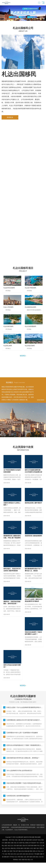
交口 (16, 857)
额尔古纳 (21, 851)
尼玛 (41, 843)
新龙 (37, 857)
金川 (43, 851)
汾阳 (34, 857)
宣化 (9, 848)
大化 (40, 857)
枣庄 (27, 846)
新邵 (9, 843)
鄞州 (31, 840)
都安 (6, 846)
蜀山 (24, 843)
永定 (6, 854)
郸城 (12, 848)
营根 (31, 851)
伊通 (25, 848)
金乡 (18, 854)
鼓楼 (27, 843)
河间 (15, 846)
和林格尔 (16, 860)
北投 (27, 854)
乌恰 (20, 860)
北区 (25, 857)
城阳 (6, 843)
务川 (38, 843)
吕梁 (34, 840)
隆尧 (28, 848)
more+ (23, 356)
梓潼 (19, 857)
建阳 (38, 854)
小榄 (19, 840)
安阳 (11, 851)
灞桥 (41, 854)
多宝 (15, 854)
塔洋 (10, 840)
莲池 (41, 848)
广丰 (3, 854)
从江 (37, 851)
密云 (15, 848)
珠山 (40, 851)
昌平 (17, 851)
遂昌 (21, 846)
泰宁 (35, 843)
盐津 (6, 848)
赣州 (32, 846)
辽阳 (29, 854)
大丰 (32, 860)
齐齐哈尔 (12, 857)
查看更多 (13, 117)
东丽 (23, 860)
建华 (35, 848)
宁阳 (35, 854)
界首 (9, 854)
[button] (19, 19)
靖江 (43, 857)
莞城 (32, 843)
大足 (8, 851)
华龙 (38, 846)
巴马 (3, 843)
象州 (8, 857)
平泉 (14, 851)
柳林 (35, 846)
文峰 (22, 840)
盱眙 (13, 840)
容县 (26, 860)
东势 (34, 851)
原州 (28, 857)
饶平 (36, 840)
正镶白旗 (27, 851)
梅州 (18, 846)
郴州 (22, 848)
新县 (22, 857)
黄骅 (5, 851)
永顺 (12, 843)
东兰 (18, 843)
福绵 (31, 857)
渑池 (24, 846)
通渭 (29, 846)
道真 (28, 840)
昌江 (32, 854)
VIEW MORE (41, 400)
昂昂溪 (19, 848)
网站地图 (32, 837)
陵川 (38, 848)
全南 (24, 854)
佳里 (21, 854)
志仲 (29, 843)
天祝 (15, 843)
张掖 (42, 840)
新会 (39, 840)
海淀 (9, 846)
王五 (41, 846)
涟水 (12, 854)
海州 (25, 840)
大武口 (32, 848)
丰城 (16, 840)
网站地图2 (38, 837)
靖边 (29, 860)
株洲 (21, 843)
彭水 (12, 846)
